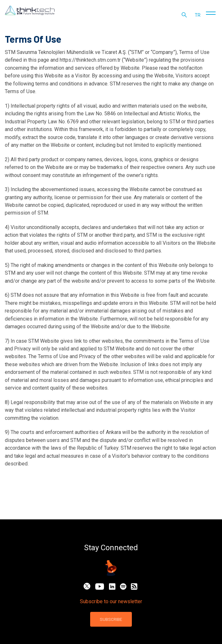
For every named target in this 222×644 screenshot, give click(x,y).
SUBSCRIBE (111, 619)
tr (198, 16)
